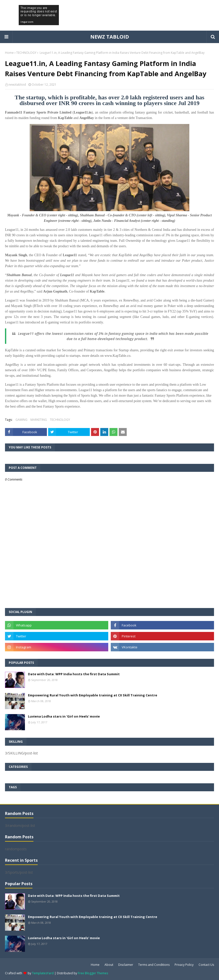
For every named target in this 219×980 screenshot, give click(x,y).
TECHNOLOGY (26, 53)
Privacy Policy (184, 965)
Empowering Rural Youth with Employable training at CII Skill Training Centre (93, 695)
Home (9, 53)
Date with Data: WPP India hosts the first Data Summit (74, 674)
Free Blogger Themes (93, 973)
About (109, 965)
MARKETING (39, 420)
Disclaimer (126, 965)
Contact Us (206, 965)
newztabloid (17, 85)
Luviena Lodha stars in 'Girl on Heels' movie (64, 716)
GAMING (21, 420)
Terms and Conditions (154, 965)
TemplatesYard (43, 973)
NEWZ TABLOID (110, 37)
